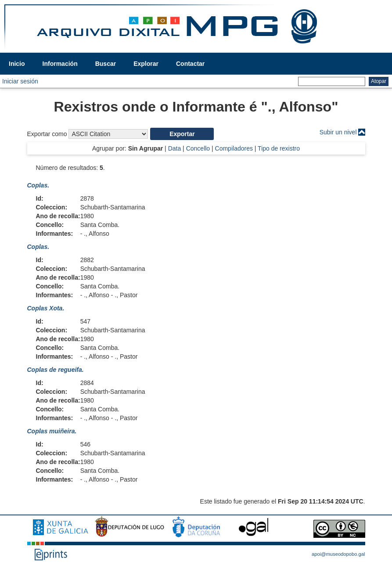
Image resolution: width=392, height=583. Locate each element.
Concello (198, 148)
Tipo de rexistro (279, 148)
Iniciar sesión (20, 81)
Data (175, 148)
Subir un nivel (338, 132)
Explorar (146, 64)
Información (60, 64)
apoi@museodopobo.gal (338, 554)
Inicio (17, 64)
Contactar (190, 64)
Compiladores (234, 148)
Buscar (106, 64)
